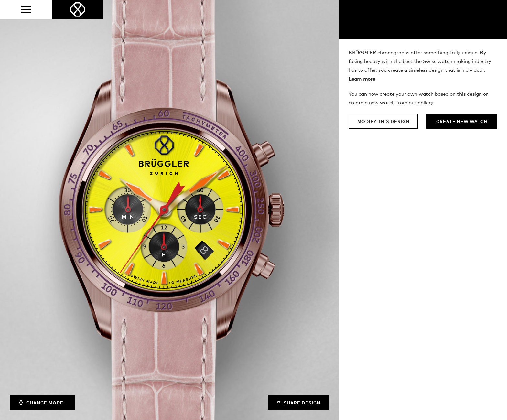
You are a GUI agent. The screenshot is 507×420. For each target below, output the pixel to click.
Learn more (362, 79)
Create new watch (462, 122)
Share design (298, 403)
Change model (42, 403)
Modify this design (383, 122)
